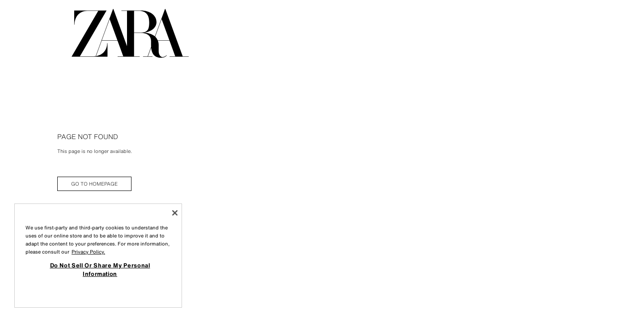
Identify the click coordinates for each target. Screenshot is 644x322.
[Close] (175, 213)
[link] (94, 184)
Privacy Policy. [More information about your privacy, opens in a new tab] (88, 252)
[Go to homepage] (130, 33)
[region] (98, 256)
